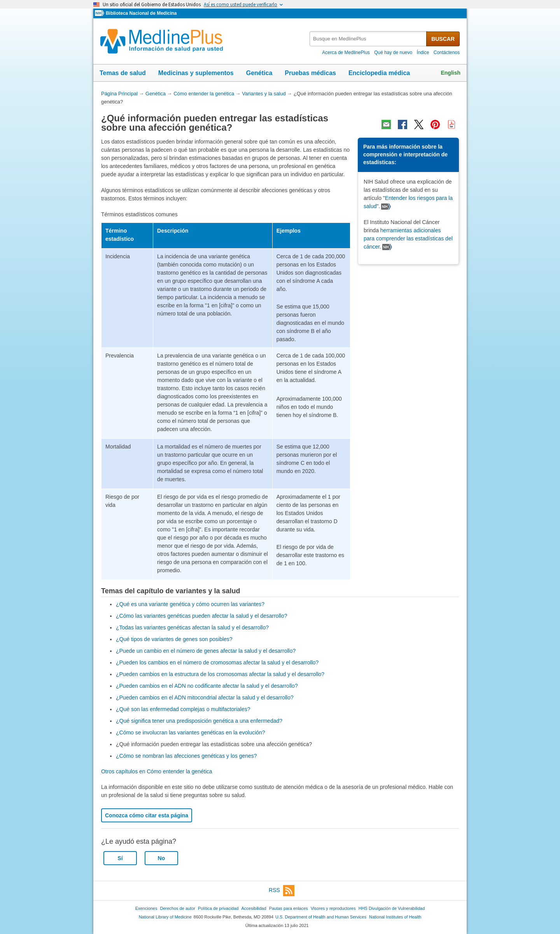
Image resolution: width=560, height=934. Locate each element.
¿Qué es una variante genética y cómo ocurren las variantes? (190, 604)
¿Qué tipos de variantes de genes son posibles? (174, 639)
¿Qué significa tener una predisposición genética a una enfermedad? (199, 721)
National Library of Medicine (165, 917)
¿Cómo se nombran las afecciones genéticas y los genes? (186, 756)
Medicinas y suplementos (196, 73)
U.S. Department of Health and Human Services (321, 917)
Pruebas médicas (310, 73)
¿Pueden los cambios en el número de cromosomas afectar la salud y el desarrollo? (217, 662)
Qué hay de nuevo (393, 53)
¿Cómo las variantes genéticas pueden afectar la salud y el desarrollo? (201, 616)
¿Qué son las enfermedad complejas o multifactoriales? (183, 709)
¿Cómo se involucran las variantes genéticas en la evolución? (191, 732)
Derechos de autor (178, 908)
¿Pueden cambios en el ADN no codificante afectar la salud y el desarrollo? (207, 686)
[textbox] (368, 39)
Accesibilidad (254, 908)
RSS (282, 891)
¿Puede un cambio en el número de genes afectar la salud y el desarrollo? (206, 651)
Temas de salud (123, 73)
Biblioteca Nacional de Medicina (141, 13)
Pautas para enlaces (289, 908)
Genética (259, 73)
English (451, 73)
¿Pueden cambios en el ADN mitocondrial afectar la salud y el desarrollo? (205, 697)
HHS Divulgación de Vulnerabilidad (392, 908)
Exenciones (146, 908)
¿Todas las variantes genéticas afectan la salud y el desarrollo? (192, 627)
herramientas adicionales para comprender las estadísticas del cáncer (408, 238)
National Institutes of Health (395, 917)
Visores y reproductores (333, 908)
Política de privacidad (218, 908)
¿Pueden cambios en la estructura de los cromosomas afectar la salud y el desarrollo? (220, 674)
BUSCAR (443, 39)
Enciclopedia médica (379, 73)
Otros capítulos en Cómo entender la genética (157, 771)
